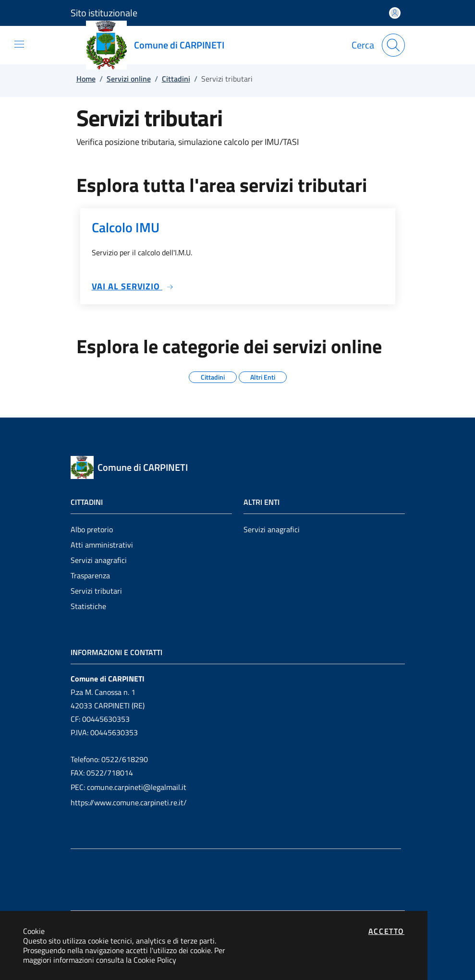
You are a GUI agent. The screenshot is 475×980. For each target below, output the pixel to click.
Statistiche (88, 606)
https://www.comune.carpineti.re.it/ (129, 802)
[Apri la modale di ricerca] (393, 45)
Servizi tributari (96, 591)
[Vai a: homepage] (161, 45)
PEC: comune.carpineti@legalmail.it (128, 787)
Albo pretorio (92, 529)
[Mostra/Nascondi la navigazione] (19, 44)
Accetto (386, 931)
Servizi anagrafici (99, 560)
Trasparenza (90, 575)
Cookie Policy (155, 960)
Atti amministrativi (102, 545)
